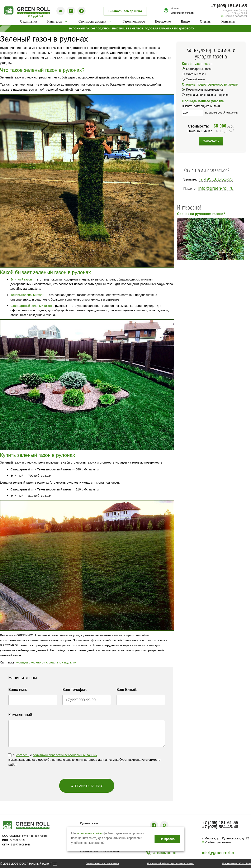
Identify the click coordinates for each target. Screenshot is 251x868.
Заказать (211, 141)
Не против (167, 839)
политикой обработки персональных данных (65, 755)
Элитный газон (21, 279)
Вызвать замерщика (125, 11)
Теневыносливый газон (27, 295)
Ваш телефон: (75, 690)
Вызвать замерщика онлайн (201, 106)
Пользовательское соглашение (102, 863)
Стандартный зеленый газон (31, 306)
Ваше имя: (18, 690)
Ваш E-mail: (127, 690)
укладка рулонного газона (35, 662)
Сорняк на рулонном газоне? (201, 214)
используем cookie (89, 833)
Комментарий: (21, 715)
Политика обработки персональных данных (171, 863)
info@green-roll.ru (216, 188)
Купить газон (89, 823)
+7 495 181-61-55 (215, 179)
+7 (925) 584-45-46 (220, 827)
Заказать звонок (165, 853)
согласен (23, 755)
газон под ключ (66, 662)
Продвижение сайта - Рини (237, 863)
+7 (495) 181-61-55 (229, 6)
